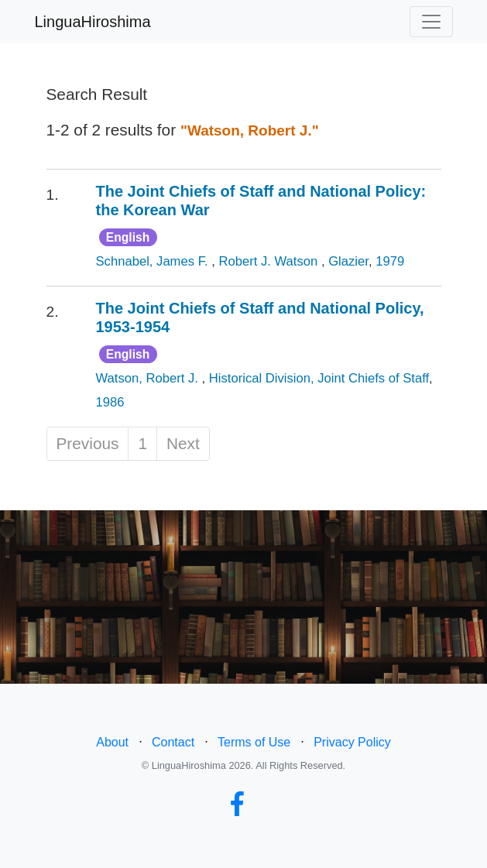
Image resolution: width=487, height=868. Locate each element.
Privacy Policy (352, 742)
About (112, 742)
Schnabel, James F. (154, 261)
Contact (173, 742)
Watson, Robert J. (149, 378)
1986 (110, 402)
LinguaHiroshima (93, 22)
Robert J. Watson (269, 261)
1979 (390, 261)
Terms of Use (254, 742)
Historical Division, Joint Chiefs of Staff (319, 378)
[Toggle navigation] (431, 22)
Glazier (348, 261)
